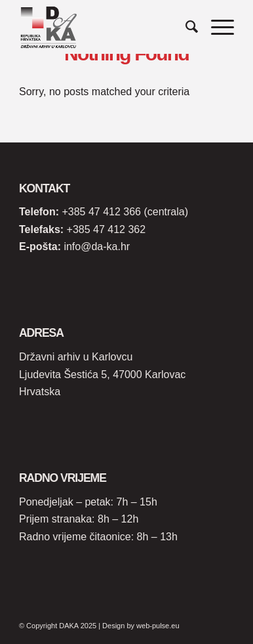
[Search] (185, 27)
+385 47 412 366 (101, 212)
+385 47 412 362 (107, 229)
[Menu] (216, 27)
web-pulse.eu (158, 626)
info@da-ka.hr (97, 247)
